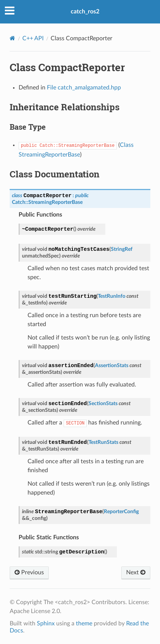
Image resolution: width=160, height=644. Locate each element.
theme (84, 624)
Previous (29, 572)
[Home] (12, 38)
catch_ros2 (85, 12)
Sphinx (46, 624)
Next (136, 572)
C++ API (33, 38)
